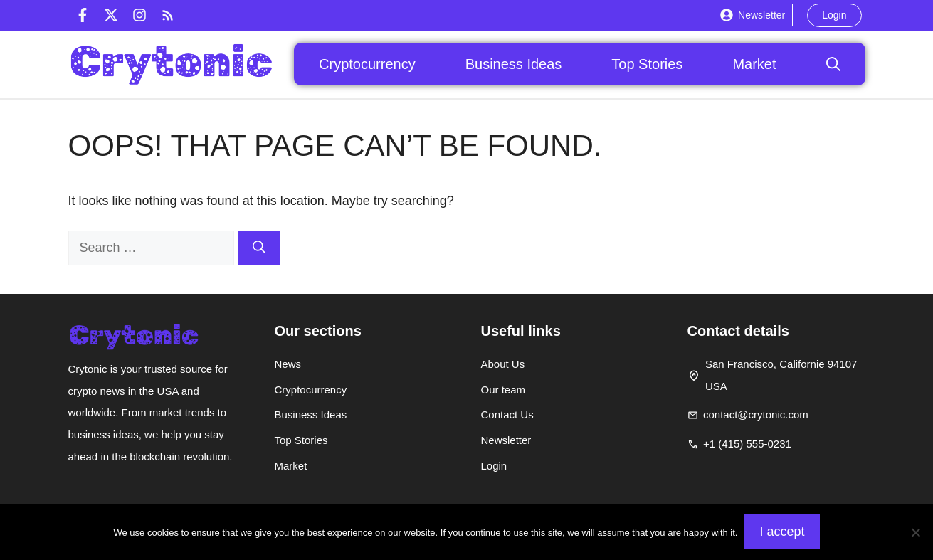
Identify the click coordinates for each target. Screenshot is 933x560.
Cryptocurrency (367, 64)
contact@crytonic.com (756, 414)
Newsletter (761, 15)
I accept (782, 532)
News (288, 364)
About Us (503, 364)
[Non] (915, 532)
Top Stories (647, 64)
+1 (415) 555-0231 (747, 444)
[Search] (259, 248)
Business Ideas (514, 64)
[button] (833, 64)
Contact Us (507, 414)
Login (834, 15)
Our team (504, 390)
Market (754, 64)
